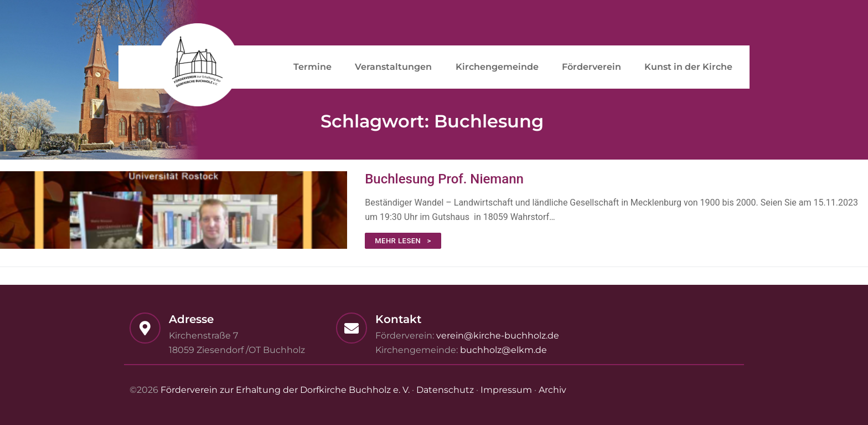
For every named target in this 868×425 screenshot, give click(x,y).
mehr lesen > (403, 241)
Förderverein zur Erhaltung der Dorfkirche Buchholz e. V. (285, 390)
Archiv (552, 390)
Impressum (506, 390)
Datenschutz (445, 390)
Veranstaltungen (393, 67)
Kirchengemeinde (497, 67)
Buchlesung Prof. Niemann (444, 179)
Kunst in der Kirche (688, 67)
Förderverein (591, 67)
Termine (312, 67)
